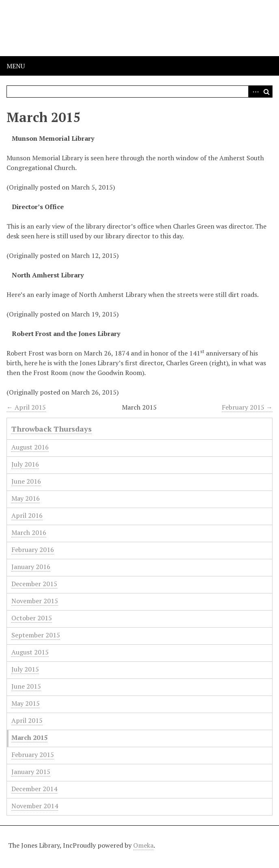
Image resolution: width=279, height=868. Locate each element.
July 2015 (25, 669)
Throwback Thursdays (52, 429)
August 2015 (30, 652)
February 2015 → (247, 407)
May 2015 (26, 703)
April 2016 (27, 515)
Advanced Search (254, 92)
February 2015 (33, 755)
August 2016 (30, 447)
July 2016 (25, 464)
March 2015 (29, 737)
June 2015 (26, 686)
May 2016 (26, 498)
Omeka (143, 845)
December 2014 (34, 789)
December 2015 (34, 584)
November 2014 (35, 806)
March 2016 (29, 532)
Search (266, 92)
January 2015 (31, 772)
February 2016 (33, 550)
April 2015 (27, 720)
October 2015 (32, 618)
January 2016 (31, 567)
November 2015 (35, 601)
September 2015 (36, 635)
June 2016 (26, 481)
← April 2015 (26, 407)
